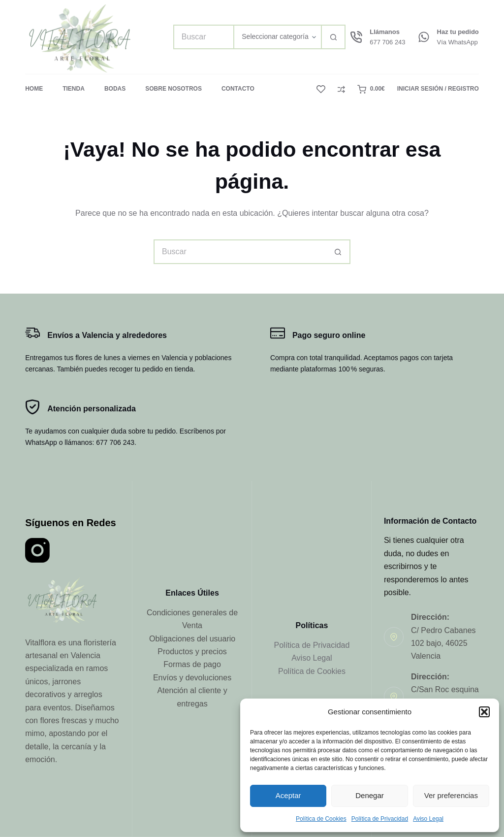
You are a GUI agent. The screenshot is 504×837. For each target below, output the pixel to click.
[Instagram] (37, 550)
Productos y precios (192, 652)
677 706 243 (387, 42)
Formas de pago (192, 664)
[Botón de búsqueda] (333, 37)
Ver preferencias (451, 795)
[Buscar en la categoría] (277, 37)
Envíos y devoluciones (192, 678)
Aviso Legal (428, 819)
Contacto (238, 89)
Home (34, 89)
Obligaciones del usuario (192, 639)
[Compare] (341, 89)
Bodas (115, 89)
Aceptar (288, 795)
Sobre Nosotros (173, 89)
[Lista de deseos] (321, 89)
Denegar (370, 795)
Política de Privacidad (380, 819)
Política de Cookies (321, 819)
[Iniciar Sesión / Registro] (438, 89)
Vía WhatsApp (457, 42)
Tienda (74, 89)
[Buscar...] (204, 37)
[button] (484, 712)
